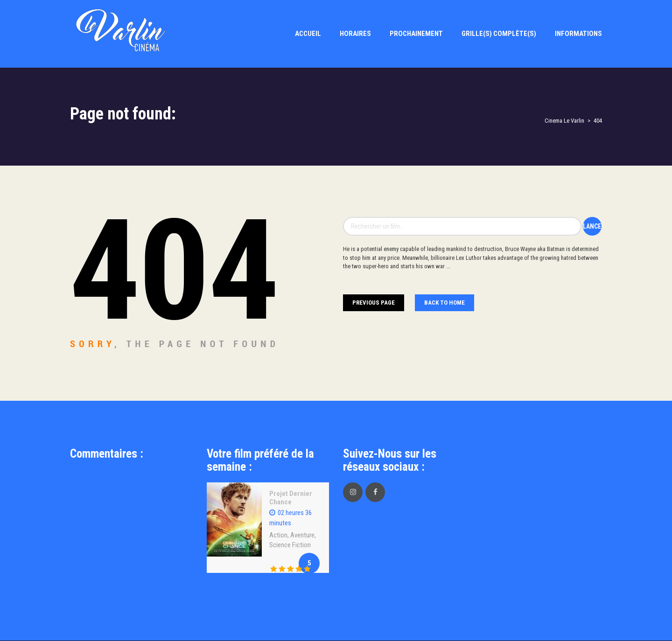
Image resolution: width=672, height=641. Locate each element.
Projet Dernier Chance (291, 498)
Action (278, 535)
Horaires (355, 34)
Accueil (308, 34)
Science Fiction (290, 545)
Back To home (444, 303)
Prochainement (416, 34)
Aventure (302, 535)
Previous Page (374, 303)
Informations (578, 34)
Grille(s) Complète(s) (499, 34)
